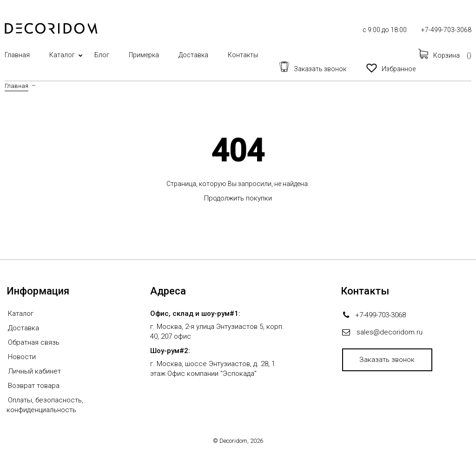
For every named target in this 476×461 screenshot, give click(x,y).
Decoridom (233, 441)
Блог (102, 55)
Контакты (243, 55)
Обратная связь (34, 342)
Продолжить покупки (238, 198)
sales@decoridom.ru (390, 332)
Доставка (193, 55)
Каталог (62, 55)
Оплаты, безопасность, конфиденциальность (45, 405)
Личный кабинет (34, 371)
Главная (17, 55)
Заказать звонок (387, 360)
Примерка (144, 55)
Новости (22, 357)
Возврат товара (34, 386)
